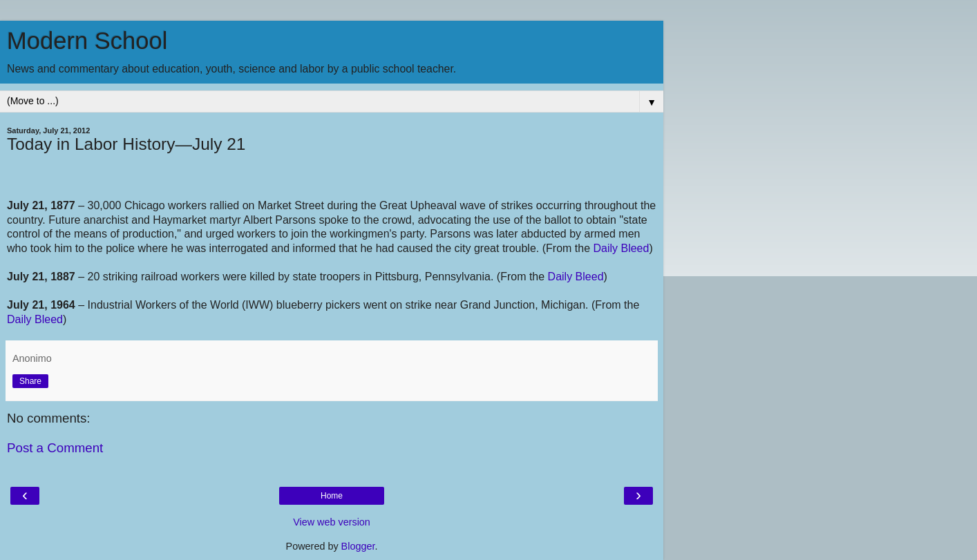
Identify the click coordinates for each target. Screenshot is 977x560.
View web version (332, 522)
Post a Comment (55, 448)
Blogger (358, 546)
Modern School (87, 41)
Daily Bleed (621, 248)
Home (332, 496)
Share (30, 381)
